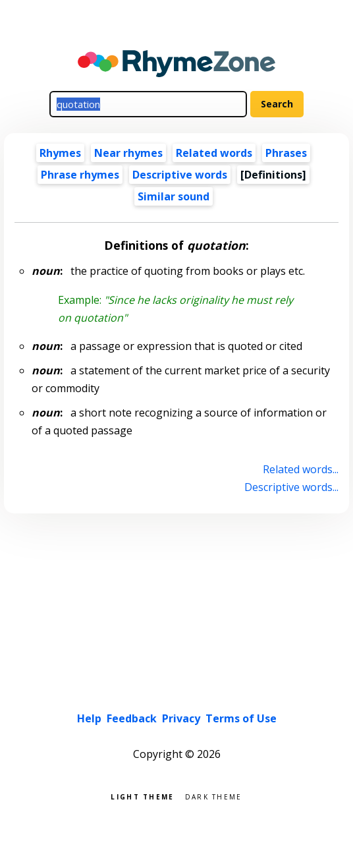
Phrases (286, 153)
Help (89, 718)
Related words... (301, 469)
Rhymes (60, 153)
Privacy (181, 718)
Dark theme (214, 796)
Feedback (132, 718)
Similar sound (174, 196)
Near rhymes (128, 153)
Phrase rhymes (80, 175)
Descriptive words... (291, 487)
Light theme (142, 796)
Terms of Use (241, 718)
